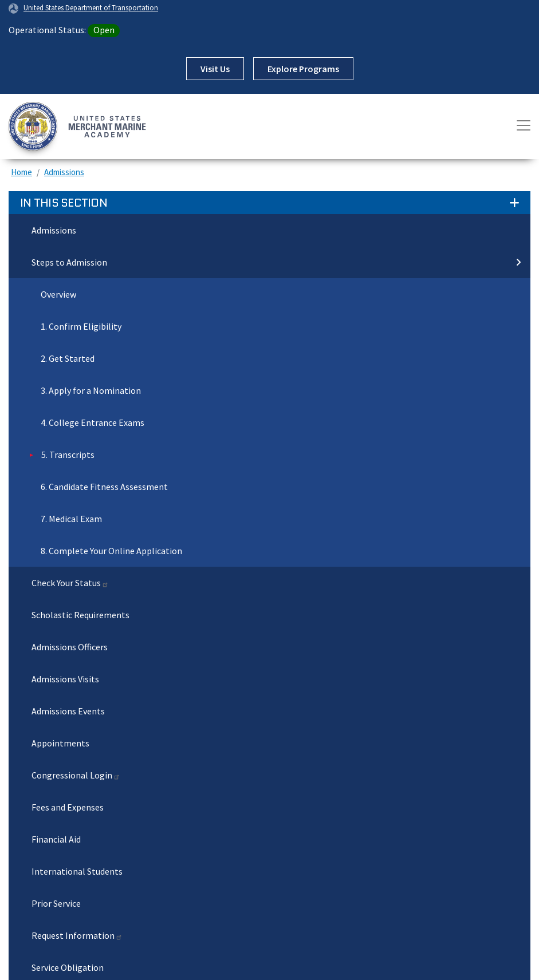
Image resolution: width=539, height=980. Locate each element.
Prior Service (56, 903)
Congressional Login (76, 775)
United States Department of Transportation (91, 7)
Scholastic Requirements (80, 615)
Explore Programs (303, 69)
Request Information (77, 935)
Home (21, 172)
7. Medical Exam (71, 519)
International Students (77, 871)
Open (104, 30)
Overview (58, 294)
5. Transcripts (68, 455)
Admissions (64, 172)
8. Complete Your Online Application (111, 551)
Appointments (60, 743)
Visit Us (215, 69)
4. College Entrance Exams (93, 422)
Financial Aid (56, 839)
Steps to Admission (276, 262)
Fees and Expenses (68, 807)
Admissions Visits (65, 679)
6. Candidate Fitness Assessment (104, 487)
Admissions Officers (70, 647)
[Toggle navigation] (524, 125)
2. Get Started (68, 358)
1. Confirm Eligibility (81, 326)
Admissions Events (68, 711)
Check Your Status (70, 583)
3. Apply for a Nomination (91, 390)
